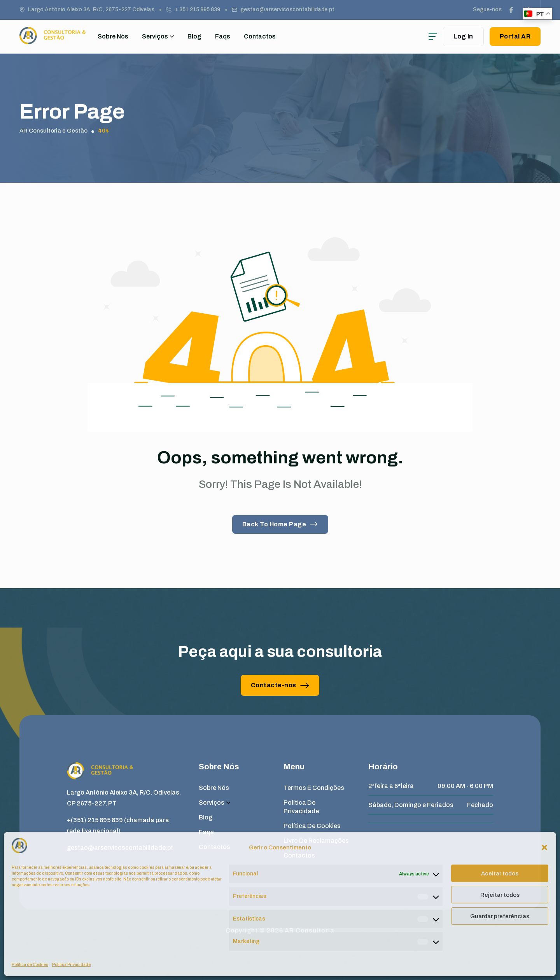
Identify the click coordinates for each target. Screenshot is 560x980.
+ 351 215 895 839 (197, 10)
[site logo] (52, 41)
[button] (544, 847)
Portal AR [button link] (515, 36)
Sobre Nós (113, 36)
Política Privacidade (71, 965)
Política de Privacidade (301, 807)
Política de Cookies (30, 965)
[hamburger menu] (433, 37)
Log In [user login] (463, 36)
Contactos (260, 36)
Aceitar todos (500, 873)
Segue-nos (487, 10)
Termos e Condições (314, 788)
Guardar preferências (500, 916)
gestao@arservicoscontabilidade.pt (287, 10)
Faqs (223, 36)
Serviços (158, 37)
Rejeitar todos (500, 895)
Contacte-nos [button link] (280, 685)
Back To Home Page (280, 524)
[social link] (511, 10)
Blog (194, 36)
